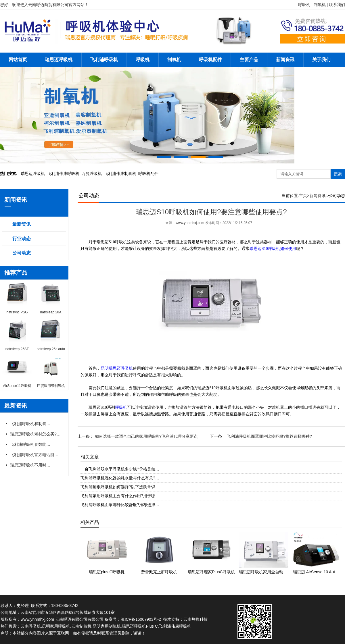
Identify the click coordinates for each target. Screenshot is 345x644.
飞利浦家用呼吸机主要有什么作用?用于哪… (120, 496)
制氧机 (174, 60)
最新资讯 (22, 224)
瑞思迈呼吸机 (59, 60)
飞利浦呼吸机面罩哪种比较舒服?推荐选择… (120, 505)
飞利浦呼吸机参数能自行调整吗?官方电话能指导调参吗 (30, 444)
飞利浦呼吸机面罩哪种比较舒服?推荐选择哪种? (269, 436)
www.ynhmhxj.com (190, 223)
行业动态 (22, 239)
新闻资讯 (285, 60)
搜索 (338, 174)
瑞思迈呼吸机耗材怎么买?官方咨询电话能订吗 (36, 434)
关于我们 (321, 60)
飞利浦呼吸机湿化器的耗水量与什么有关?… (120, 478)
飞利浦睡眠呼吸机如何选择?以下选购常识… (120, 487)
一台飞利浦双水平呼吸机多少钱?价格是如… (120, 469)
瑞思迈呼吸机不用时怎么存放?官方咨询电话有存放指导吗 (30, 465)
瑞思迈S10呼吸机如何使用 (273, 249)
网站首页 (18, 60)
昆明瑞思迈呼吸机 (117, 368)
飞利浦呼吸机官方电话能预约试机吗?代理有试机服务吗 (36, 455)
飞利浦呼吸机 (104, 60)
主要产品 (249, 60)
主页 (303, 196)
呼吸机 (143, 60)
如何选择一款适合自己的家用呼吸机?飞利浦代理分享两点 (146, 436)
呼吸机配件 (210, 60)
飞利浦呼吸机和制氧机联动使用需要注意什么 (30, 424)
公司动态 (22, 253)
